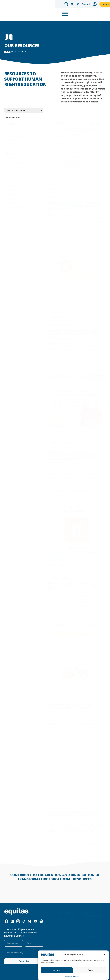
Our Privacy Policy (72, 976)
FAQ (22, 4)
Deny (90, 970)
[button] (105, 954)
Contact (30, 4)
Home (7, 51)
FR (17, 4)
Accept (57, 970)
